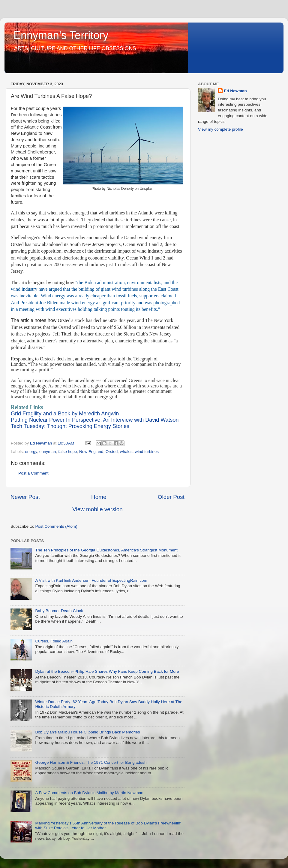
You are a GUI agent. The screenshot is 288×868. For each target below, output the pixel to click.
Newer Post (25, 497)
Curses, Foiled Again (54, 641)
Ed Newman (235, 91)
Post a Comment (33, 473)
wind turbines (147, 452)
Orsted (112, 452)
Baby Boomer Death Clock (59, 611)
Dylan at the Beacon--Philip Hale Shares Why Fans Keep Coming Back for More (107, 671)
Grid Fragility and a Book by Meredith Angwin (65, 414)
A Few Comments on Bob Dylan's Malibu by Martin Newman (89, 793)
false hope (67, 452)
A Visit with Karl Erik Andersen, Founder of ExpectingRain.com (91, 580)
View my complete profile (220, 129)
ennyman (48, 452)
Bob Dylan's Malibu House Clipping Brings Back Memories (87, 732)
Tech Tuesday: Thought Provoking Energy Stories (70, 426)
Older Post (171, 497)
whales (126, 452)
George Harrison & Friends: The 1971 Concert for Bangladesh (91, 762)
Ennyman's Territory (61, 35)
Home (99, 497)
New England (91, 452)
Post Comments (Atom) (56, 526)
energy (31, 452)
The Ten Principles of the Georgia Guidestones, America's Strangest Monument (106, 550)
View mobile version (97, 509)
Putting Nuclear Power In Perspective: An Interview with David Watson (95, 420)
